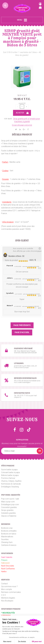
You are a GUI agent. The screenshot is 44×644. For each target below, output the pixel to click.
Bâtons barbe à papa (10, 475)
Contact (4, 584)
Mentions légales (8, 598)
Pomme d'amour (8, 478)
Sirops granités (7, 510)
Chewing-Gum (7, 542)
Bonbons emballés (9, 531)
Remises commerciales (11, 592)
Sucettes (5, 539)
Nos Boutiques (7, 601)
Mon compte (7, 589)
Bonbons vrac (7, 528)
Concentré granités (9, 507)
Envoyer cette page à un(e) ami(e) (22, 125)
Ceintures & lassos (9, 545)
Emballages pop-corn (10, 504)
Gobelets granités (8, 513)
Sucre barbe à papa (9, 470)
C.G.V (3, 595)
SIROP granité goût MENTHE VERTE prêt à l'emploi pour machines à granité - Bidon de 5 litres (22, 38)
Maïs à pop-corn (8, 502)
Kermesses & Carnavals (11, 484)
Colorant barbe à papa (10, 472)
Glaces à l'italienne (9, 516)
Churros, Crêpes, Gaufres (11, 481)
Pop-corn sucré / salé (10, 499)
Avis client (22, 241)
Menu (22, 20)
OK (40, 451)
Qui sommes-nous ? (9, 586)
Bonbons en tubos (9, 534)
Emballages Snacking (10, 487)
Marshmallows (7, 537)
